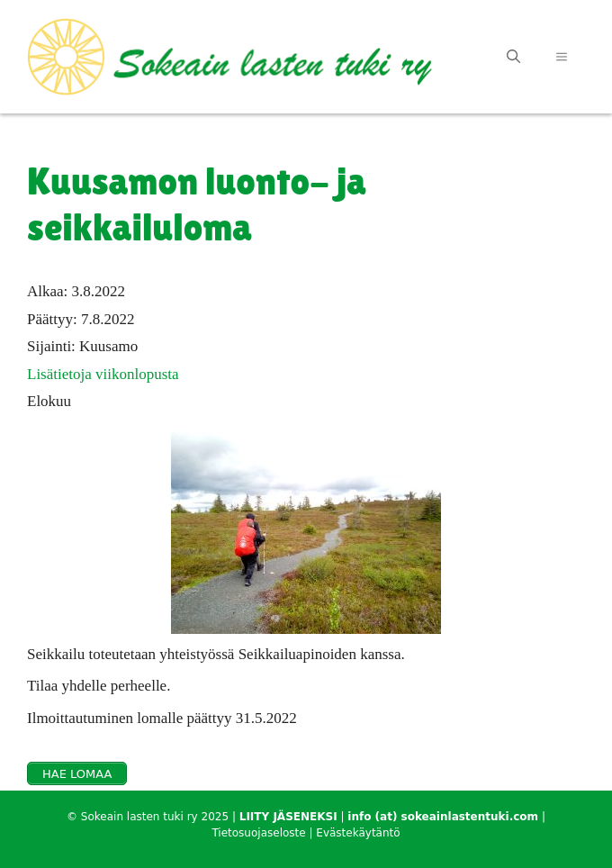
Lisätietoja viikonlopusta (103, 374)
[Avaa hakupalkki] (513, 57)
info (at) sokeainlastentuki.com (443, 817)
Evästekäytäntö (358, 833)
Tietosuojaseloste (258, 833)
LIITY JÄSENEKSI (288, 817)
